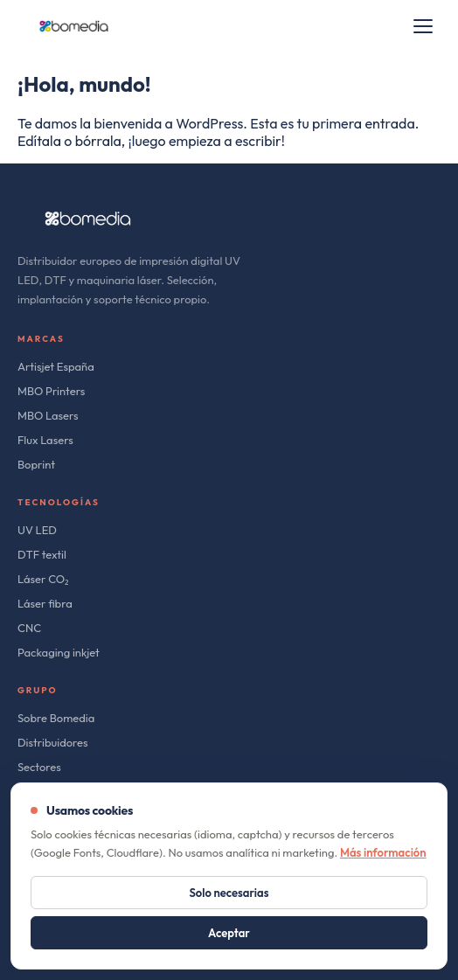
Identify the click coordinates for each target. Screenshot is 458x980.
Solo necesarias (229, 893)
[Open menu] (423, 26)
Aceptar (229, 933)
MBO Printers (51, 391)
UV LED (37, 530)
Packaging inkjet (59, 652)
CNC (29, 628)
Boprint (36, 464)
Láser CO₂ (43, 579)
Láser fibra (45, 603)
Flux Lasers (45, 440)
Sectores (39, 767)
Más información (383, 852)
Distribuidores (53, 742)
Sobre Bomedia (56, 718)
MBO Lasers (48, 415)
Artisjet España (56, 366)
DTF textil (42, 554)
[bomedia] (74, 26)
